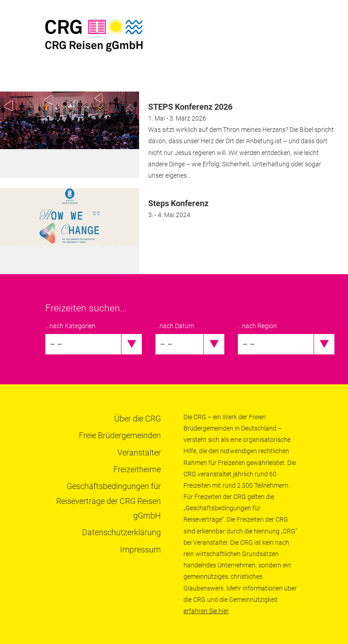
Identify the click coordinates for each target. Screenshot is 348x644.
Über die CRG (138, 419)
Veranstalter (139, 453)
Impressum (140, 550)
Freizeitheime (137, 469)
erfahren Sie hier (206, 611)
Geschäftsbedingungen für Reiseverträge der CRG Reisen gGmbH (109, 501)
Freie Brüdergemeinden (120, 435)
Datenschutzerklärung (121, 532)
